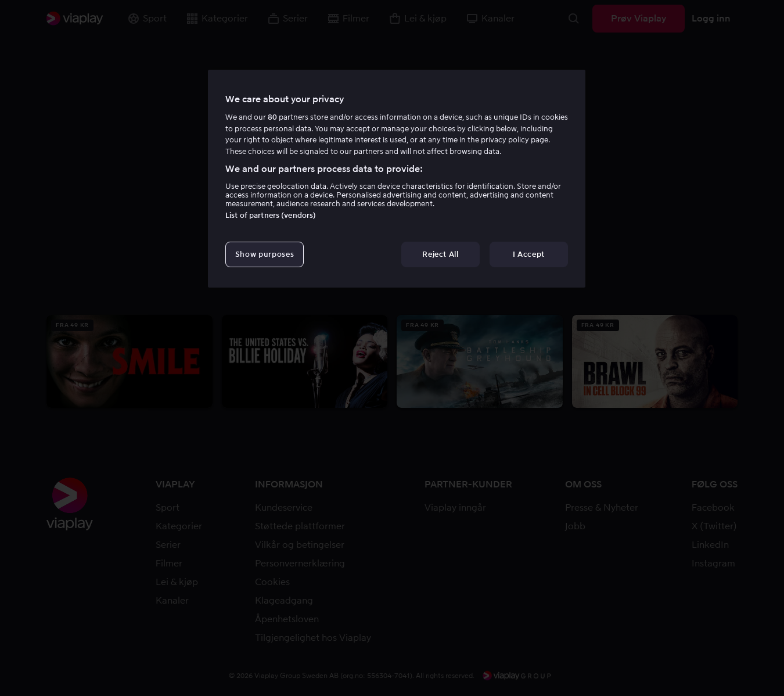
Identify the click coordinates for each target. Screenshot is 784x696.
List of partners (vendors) (271, 215)
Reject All (440, 254)
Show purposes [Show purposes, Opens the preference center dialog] (265, 254)
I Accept (529, 254)
